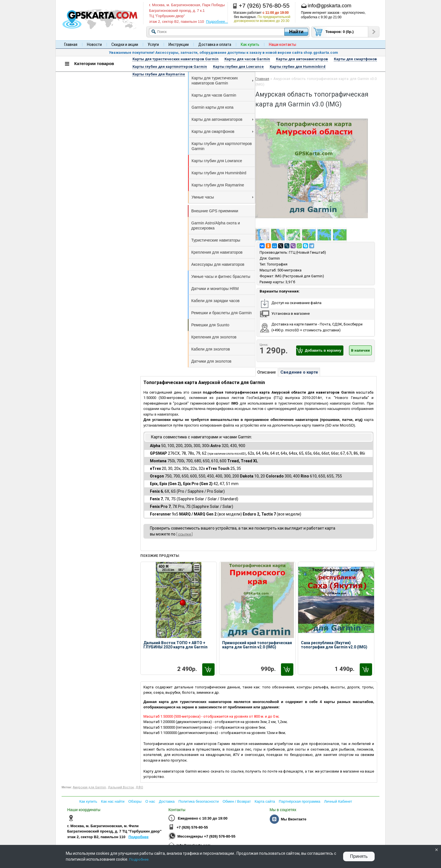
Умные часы (222, 197)
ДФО (139, 787)
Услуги (153, 44)
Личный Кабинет (338, 801)
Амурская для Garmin (89, 787)
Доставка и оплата (215, 44)
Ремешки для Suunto (210, 325)
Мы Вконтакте (293, 819)
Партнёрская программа (299, 801)
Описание (267, 372)
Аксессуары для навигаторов (218, 264)
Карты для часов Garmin (214, 95)
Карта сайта (265, 801)
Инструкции (179, 44)
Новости (94, 44)
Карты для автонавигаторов (222, 119)
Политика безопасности (198, 801)
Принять (359, 856)
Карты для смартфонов (222, 131)
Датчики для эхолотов (211, 361)
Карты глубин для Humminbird (219, 173)
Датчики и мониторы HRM (215, 289)
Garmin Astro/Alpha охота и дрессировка (216, 226)
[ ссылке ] (184, 534)
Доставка (167, 801)
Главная (71, 44)
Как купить (88, 801)
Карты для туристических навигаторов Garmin (222, 81)
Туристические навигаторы (216, 240)
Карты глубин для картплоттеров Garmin (222, 146)
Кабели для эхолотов (211, 349)
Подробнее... (217, 22)
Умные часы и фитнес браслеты (221, 276)
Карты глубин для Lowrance (217, 161)
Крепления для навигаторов (217, 252)
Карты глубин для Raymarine (218, 185)
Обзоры (135, 801)
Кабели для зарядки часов (215, 301)
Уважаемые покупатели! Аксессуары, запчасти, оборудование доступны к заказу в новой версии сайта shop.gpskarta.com (223, 53)
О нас (150, 801)
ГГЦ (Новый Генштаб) (307, 252)
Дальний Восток (121, 787)
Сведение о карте (299, 372)
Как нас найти (113, 801)
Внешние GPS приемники (215, 211)
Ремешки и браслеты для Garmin (221, 313)
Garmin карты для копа (212, 107)
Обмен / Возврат (237, 801)
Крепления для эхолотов (214, 337)
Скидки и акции (125, 44)
